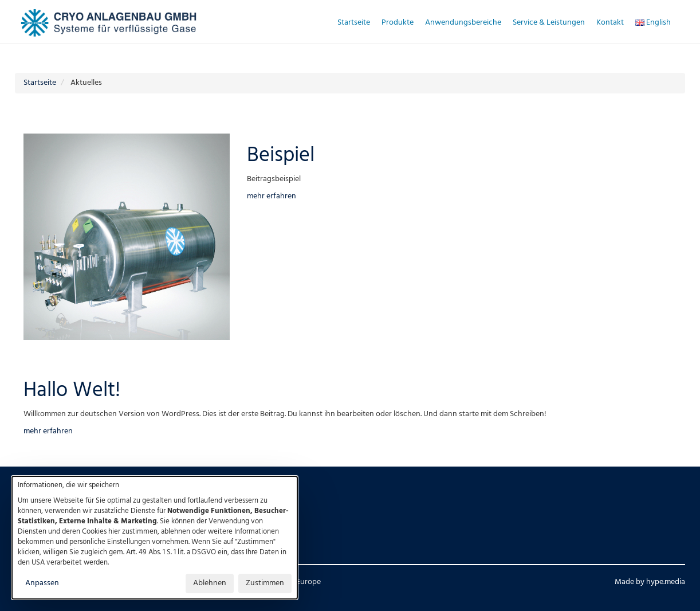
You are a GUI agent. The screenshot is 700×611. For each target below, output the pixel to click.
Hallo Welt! (72, 391)
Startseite (354, 23)
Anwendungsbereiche (463, 23)
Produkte (398, 23)
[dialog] (155, 538)
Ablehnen (210, 583)
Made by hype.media (650, 582)
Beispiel (281, 156)
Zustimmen (265, 583)
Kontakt (610, 23)
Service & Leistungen (549, 23)
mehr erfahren (272, 196)
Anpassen (42, 583)
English (653, 23)
